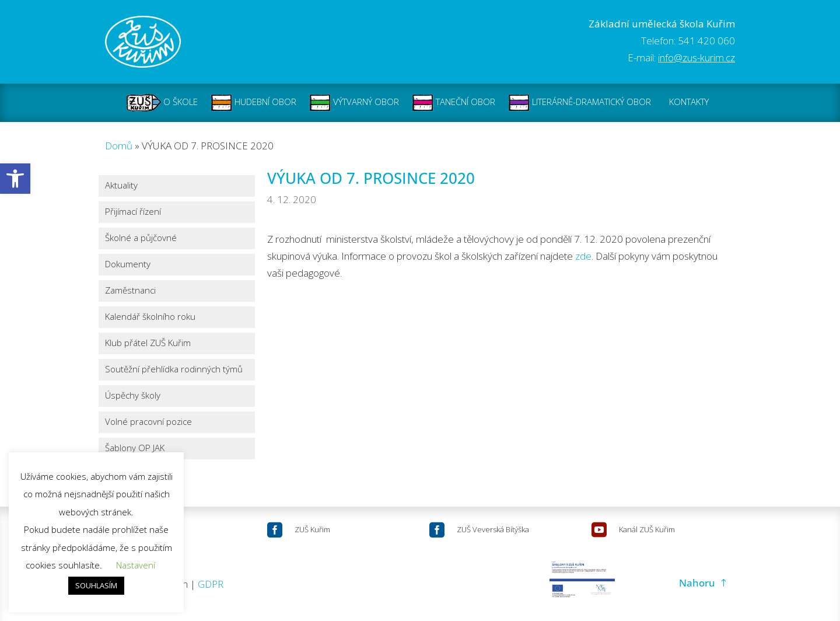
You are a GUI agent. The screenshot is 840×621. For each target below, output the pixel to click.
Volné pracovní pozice (148, 422)
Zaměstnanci (130, 291)
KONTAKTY (689, 103)
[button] (15, 179)
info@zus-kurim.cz (696, 57)
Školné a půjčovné (141, 238)
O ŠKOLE (162, 103)
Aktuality (121, 186)
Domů (119, 146)
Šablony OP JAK (135, 449)
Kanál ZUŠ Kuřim (647, 529)
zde (583, 256)
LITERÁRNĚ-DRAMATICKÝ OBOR (580, 103)
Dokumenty (128, 265)
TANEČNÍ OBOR (454, 103)
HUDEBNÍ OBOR (253, 103)
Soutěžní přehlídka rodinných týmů (174, 370)
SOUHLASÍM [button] (96, 585)
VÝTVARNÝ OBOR (354, 103)
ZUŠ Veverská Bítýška (493, 529)
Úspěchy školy (133, 396)
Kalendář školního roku (150, 317)
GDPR (211, 584)
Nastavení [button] (136, 565)
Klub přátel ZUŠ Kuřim (148, 343)
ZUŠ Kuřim (312, 529)
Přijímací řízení (133, 212)
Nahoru (697, 583)
